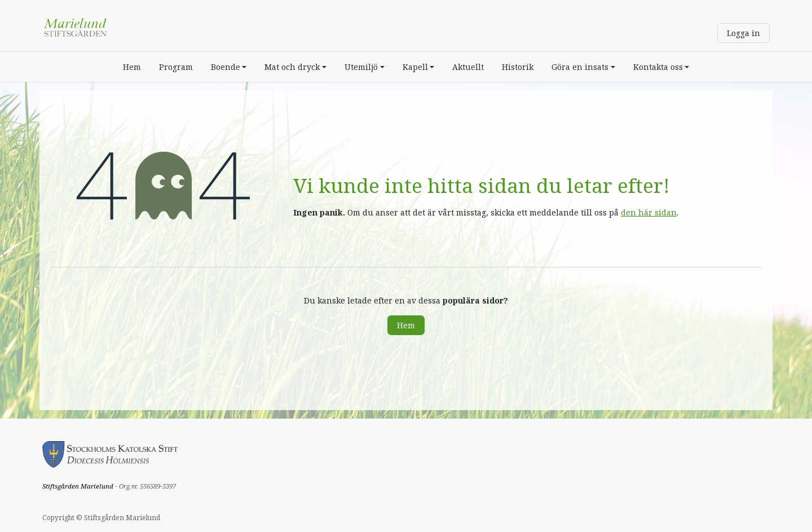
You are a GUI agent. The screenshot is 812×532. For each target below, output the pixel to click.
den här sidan (649, 212)
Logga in (743, 33)
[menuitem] (132, 67)
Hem (406, 325)
